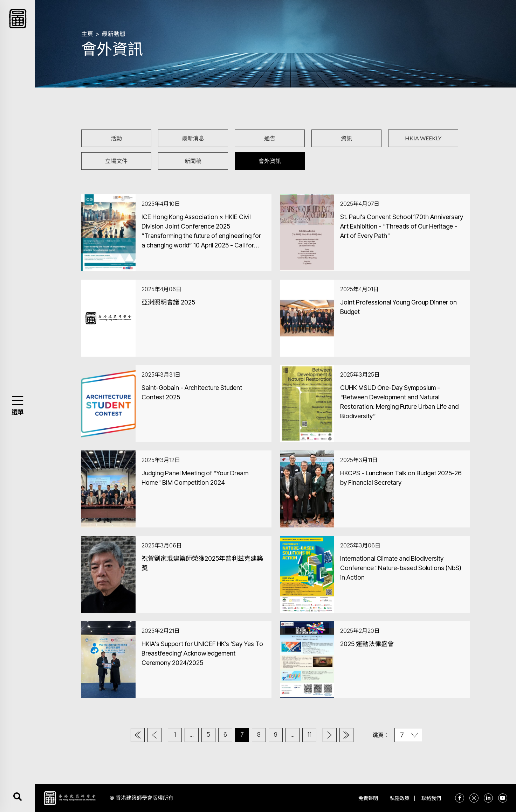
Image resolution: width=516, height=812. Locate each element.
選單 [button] (18, 412)
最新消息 (193, 138)
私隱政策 (400, 798)
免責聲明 (368, 798)
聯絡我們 (431, 798)
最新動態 (113, 34)
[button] (17, 401)
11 (309, 735)
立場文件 (116, 161)
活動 (116, 138)
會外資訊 (270, 161)
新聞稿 (193, 161)
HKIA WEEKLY (423, 138)
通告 (270, 138)
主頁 (87, 34)
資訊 (346, 138)
